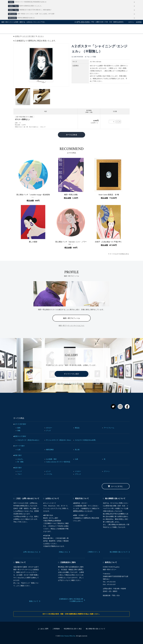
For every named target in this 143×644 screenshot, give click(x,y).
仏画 (19, 450)
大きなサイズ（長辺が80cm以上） (29, 440)
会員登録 (139, 22)
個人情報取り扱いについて (119, 552)
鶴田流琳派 (50, 450)
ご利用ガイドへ (93, 552)
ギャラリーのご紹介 (72, 374)
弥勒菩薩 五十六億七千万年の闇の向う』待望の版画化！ (36, 10)
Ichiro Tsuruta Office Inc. (68, 636)
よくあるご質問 (43, 629)
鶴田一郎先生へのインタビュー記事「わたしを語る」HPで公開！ (36, 14)
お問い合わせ (109, 29)
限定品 (77, 428)
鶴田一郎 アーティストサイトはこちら (72, 326)
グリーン (107, 471)
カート (132, 29)
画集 (19, 431)
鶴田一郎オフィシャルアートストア (20, 29)
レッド (20, 471)
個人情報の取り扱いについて (95, 629)
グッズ (48, 431)
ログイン (131, 22)
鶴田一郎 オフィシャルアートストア (38, 406)
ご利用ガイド (86, 29)
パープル (49, 474)
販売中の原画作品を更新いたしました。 (31, 6)
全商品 (17, 36)
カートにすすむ (117, 486)
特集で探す (18, 455)
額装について (34, 601)
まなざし (20, 459)
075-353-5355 (83, 22)
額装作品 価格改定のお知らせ (26, 18)
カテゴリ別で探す (29, 36)
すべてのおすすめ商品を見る (119, 254)
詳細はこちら (63, 552)
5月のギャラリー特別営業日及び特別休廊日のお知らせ (31, 2)
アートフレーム (109, 428)
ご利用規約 (56, 629)
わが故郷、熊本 (51, 459)
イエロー (78, 471)
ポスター (41, 36)
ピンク (48, 471)
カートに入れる (71, 135)
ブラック (78, 474)
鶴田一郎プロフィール (71, 318)
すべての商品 (62, 29)
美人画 (77, 450)
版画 (19, 428)
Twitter (113, 407)
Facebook (127, 407)
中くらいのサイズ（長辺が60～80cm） (59, 440)
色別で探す (18, 468)
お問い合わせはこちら (31, 552)
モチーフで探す (20, 446)
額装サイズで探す (20, 436)
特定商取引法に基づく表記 (73, 629)
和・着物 (20, 462)
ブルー (20, 474)
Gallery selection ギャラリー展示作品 (58, 462)
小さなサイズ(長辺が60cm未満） (86, 440)
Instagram (120, 407)
